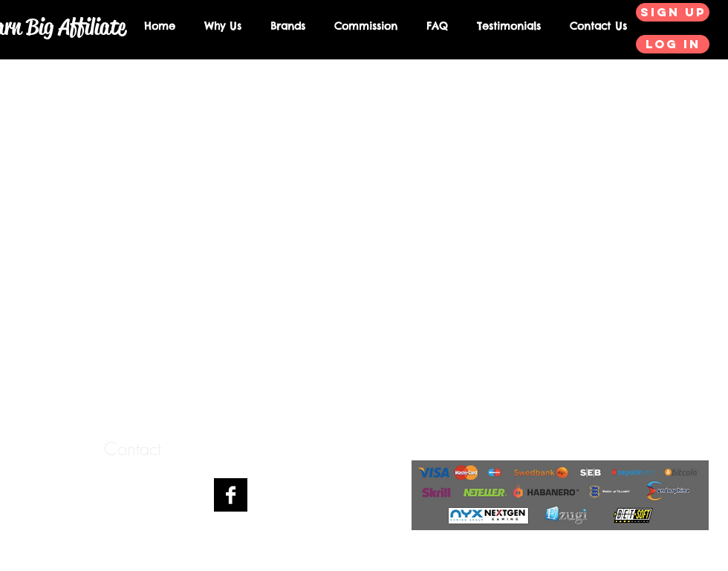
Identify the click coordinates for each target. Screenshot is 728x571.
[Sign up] (673, 12)
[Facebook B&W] (231, 495)
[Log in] (673, 44)
